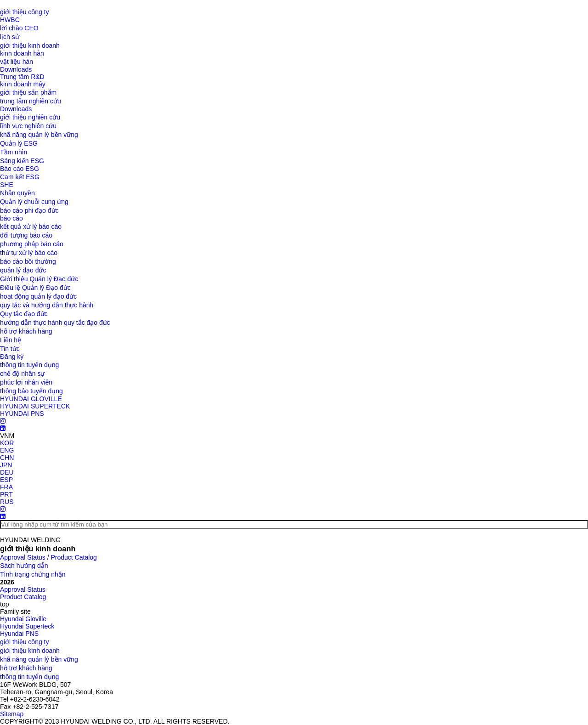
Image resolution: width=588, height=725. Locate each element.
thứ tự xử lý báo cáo (29, 253)
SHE (7, 185)
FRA (6, 487)
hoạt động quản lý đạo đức (38, 296)
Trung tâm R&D (22, 77)
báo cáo (11, 218)
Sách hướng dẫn (24, 566)
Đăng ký (12, 357)
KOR (7, 443)
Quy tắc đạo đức (24, 314)
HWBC (10, 20)
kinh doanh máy (23, 84)
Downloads (16, 69)
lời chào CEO (19, 28)
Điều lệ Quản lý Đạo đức (35, 288)
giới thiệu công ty (25, 12)
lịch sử (10, 37)
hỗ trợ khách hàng (26, 331)
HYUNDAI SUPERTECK (35, 406)
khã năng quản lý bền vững (39, 135)
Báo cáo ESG (20, 169)
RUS (7, 502)
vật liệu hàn (17, 62)
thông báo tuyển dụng (31, 391)
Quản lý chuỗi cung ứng (34, 202)
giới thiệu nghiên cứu (30, 117)
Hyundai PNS (19, 634)
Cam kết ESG (20, 177)
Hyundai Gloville (23, 619)
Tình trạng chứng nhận (33, 574)
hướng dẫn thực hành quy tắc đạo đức (55, 323)
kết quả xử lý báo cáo (31, 227)
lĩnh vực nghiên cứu (28, 126)
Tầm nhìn (14, 152)
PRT (6, 494)
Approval (23, 589)
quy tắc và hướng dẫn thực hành (47, 305)
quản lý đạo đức (23, 270)
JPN (6, 465)
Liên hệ (11, 340)
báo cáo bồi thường (28, 261)
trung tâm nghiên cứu (31, 101)
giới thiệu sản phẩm (28, 92)
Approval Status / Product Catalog (48, 557)
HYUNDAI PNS (22, 413)
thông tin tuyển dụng (29, 365)
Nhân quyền (17, 193)
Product (23, 597)
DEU (7, 472)
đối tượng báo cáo (26, 235)
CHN (7, 458)
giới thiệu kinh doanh (30, 45)
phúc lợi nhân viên (26, 382)
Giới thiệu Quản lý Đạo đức (39, 279)
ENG (7, 450)
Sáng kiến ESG (22, 161)
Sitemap (12, 714)
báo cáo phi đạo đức (29, 210)
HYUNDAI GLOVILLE (31, 399)
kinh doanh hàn (22, 53)
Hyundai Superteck (27, 626)
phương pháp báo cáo (32, 244)
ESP (6, 480)
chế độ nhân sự (22, 374)
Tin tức (10, 349)
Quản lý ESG (19, 143)
